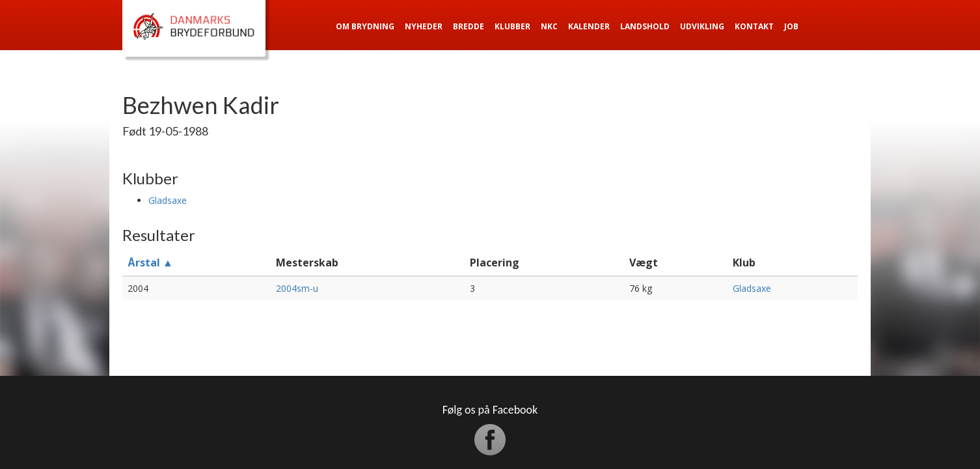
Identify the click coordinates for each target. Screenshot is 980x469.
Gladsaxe (168, 200)
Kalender (589, 26)
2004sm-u (297, 288)
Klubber (512, 26)
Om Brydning (365, 26)
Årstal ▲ (150, 263)
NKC (549, 26)
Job (791, 26)
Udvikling (702, 26)
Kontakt (754, 26)
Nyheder (424, 26)
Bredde (469, 26)
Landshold (645, 26)
